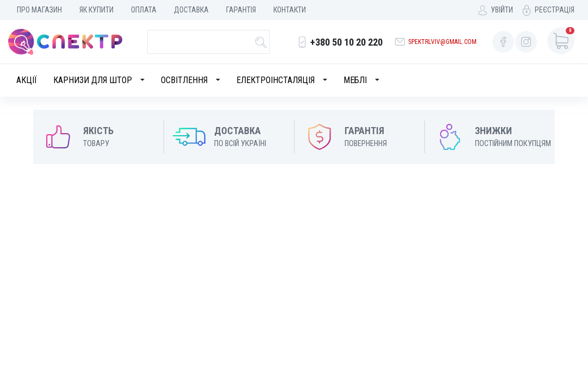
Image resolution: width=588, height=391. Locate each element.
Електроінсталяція (276, 80)
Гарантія (241, 10)
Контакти (290, 10)
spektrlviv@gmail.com (442, 42)
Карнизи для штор (93, 80)
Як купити (96, 10)
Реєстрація (555, 10)
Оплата (144, 10)
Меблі (355, 80)
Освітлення (184, 80)
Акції (27, 80)
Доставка (191, 10)
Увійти (502, 10)
